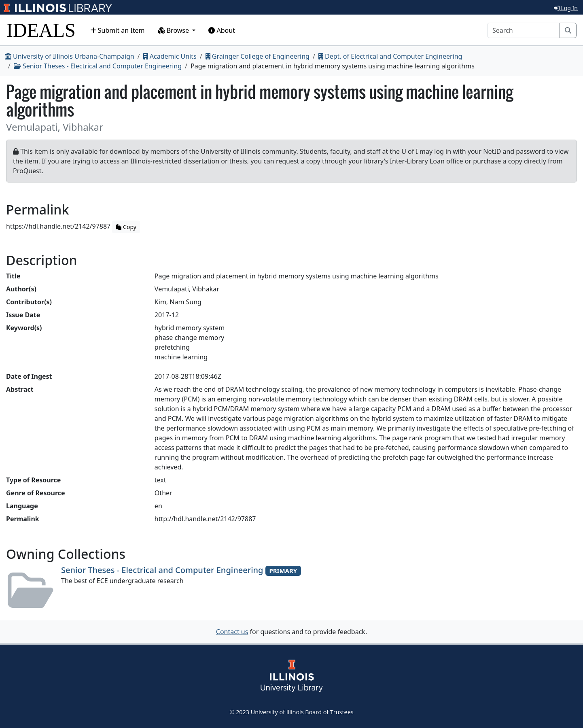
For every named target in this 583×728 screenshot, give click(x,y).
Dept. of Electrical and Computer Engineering (390, 56)
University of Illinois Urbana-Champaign (70, 56)
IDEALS (41, 30)
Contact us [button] (232, 632)
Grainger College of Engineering (258, 56)
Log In (566, 8)
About (222, 30)
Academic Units (170, 56)
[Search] (524, 30)
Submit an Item (118, 30)
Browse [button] (174, 30)
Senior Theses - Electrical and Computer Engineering (98, 66)
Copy (126, 227)
